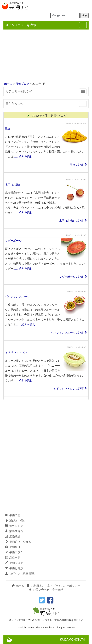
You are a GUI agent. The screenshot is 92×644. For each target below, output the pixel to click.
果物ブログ (22, 84)
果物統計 (13, 537)
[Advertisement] (46, 56)
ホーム (8, 84)
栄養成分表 (14, 531)
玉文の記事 (77, 165)
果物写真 (13, 547)
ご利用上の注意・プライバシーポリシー (53, 586)
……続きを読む (23, 157)
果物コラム (14, 552)
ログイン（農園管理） (21, 574)
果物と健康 (14, 568)
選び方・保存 (15, 521)
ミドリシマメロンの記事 (69, 389)
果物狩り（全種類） (20, 542)
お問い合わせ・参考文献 (46, 590)
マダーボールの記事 (71, 277)
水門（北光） (13, 185)
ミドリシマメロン (16, 352)
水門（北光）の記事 (71, 221)
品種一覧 (13, 558)
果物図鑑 (13, 515)
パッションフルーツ (17, 297)
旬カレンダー (15, 526)
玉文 (8, 129)
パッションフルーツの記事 (67, 333)
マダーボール (13, 241)
